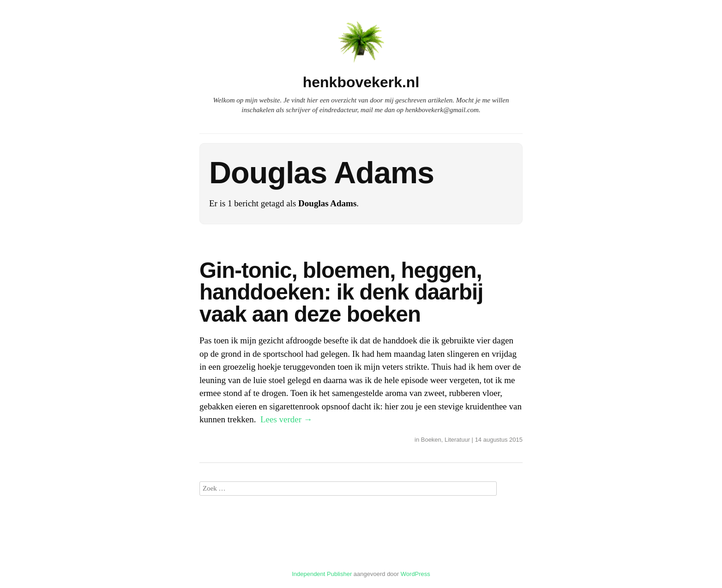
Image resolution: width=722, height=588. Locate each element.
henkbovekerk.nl (361, 82)
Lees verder (286, 419)
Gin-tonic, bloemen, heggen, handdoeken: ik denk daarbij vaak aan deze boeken (341, 292)
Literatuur (457, 440)
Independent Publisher (322, 574)
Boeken (431, 440)
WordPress (415, 574)
